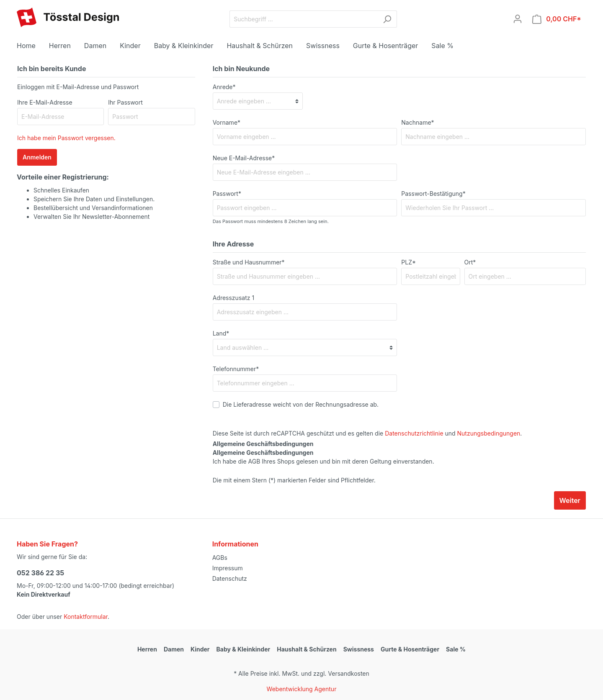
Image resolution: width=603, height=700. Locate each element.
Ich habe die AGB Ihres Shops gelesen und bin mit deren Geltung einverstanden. (323, 457)
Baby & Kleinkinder (244, 649)
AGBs (220, 558)
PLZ (408, 262)
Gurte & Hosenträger (410, 649)
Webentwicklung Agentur (302, 689)
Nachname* (417, 122)
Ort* (470, 262)
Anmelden (37, 157)
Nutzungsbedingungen (489, 433)
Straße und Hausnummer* (249, 262)
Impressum (228, 568)
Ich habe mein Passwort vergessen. (66, 138)
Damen (174, 649)
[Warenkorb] (557, 19)
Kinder (200, 649)
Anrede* (224, 87)
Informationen (235, 544)
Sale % (456, 649)
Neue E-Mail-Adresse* (244, 158)
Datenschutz (230, 578)
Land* (221, 333)
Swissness (359, 649)
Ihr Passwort (125, 102)
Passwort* (227, 194)
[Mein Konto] (518, 19)
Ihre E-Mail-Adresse (45, 102)
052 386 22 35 (40, 573)
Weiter (570, 500)
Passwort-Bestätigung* (433, 194)
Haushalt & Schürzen (307, 649)
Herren (147, 649)
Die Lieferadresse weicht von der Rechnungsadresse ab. (301, 404)
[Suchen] (387, 19)
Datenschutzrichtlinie (414, 433)
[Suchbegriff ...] (304, 19)
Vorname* (227, 122)
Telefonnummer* (236, 369)
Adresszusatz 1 (233, 298)
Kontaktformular (86, 617)
